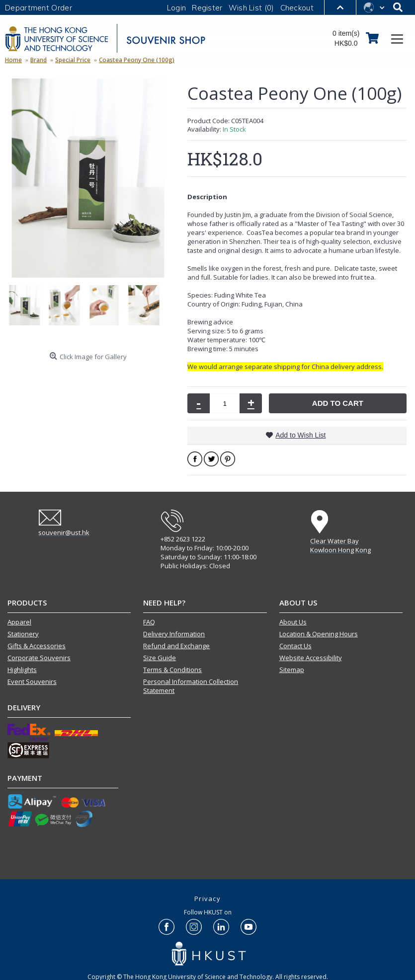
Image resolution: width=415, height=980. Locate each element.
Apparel (19, 622)
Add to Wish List (300, 435)
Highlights (22, 670)
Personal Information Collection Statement (191, 686)
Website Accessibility (311, 658)
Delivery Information (174, 634)
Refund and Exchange (176, 646)
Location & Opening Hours (319, 634)
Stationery (23, 634)
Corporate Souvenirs (39, 658)
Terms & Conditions (172, 670)
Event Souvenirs (32, 681)
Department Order (39, 8)
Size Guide (160, 658)
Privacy (207, 899)
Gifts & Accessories (37, 646)
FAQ (149, 622)
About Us (293, 622)
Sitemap (292, 670)
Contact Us (295, 646)
